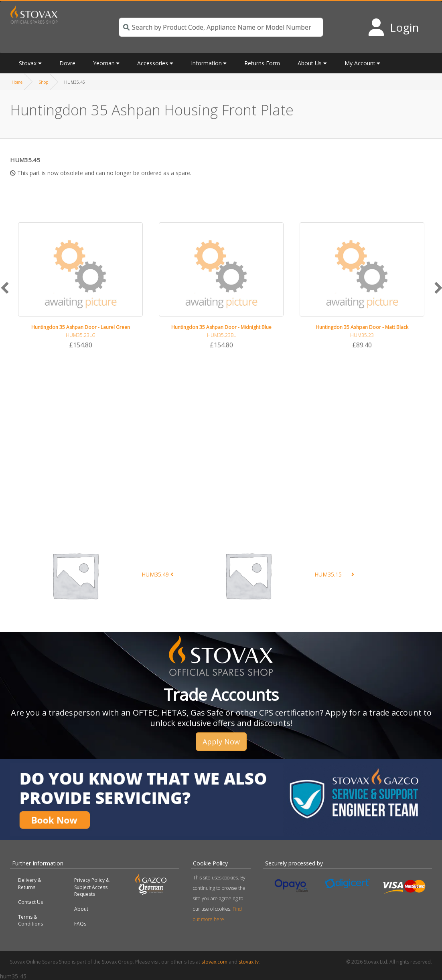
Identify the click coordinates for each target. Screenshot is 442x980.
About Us (310, 63)
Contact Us (30, 902)
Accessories (153, 63)
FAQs (80, 924)
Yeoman (104, 63)
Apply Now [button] (221, 742)
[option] (80, 286)
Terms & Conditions (30, 920)
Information (206, 63)
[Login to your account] (393, 27)
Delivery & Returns (30, 883)
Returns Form (262, 63)
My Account (360, 63)
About (81, 909)
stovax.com (214, 962)
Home (17, 82)
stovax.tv (249, 962)
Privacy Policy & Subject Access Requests (92, 887)
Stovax (28, 63)
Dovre (67, 63)
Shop (43, 82)
